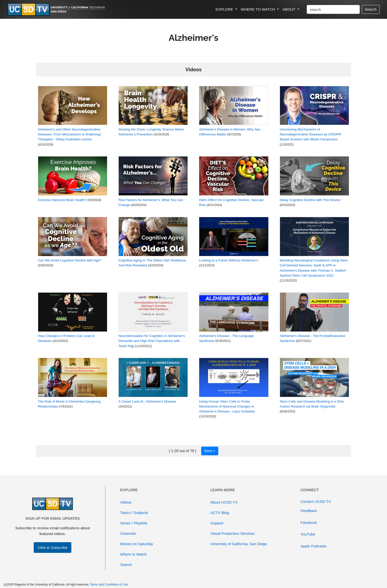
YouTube (308, 534)
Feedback (309, 511)
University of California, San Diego (239, 544)
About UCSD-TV (224, 502)
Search (371, 9)
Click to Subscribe (53, 548)
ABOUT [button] (290, 9)
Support (217, 523)
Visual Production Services (232, 533)
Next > (210, 451)
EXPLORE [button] (225, 9)
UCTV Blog (220, 513)
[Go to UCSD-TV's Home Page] (57, 10)
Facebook (309, 523)
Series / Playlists (134, 523)
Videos (126, 502)
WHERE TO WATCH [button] (258, 9)
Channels (128, 533)
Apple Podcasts (313, 546)
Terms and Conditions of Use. (109, 585)
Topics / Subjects (134, 513)
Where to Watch (133, 554)
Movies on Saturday (137, 544)
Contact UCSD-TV (316, 501)
